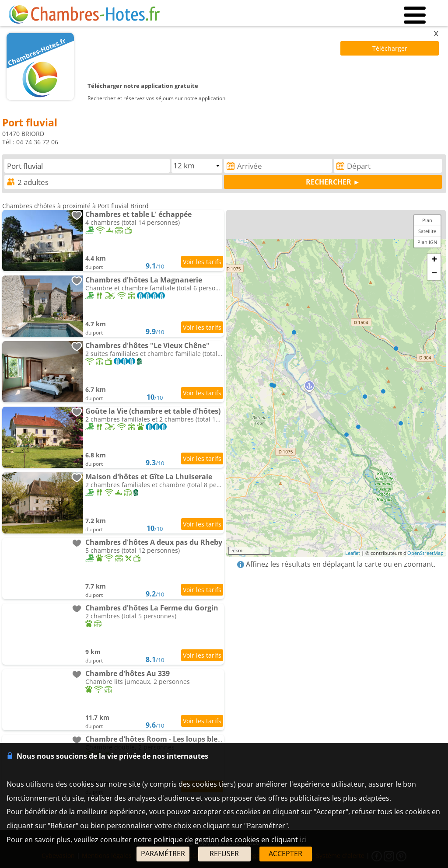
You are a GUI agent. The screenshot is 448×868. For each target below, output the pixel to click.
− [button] (434, 274)
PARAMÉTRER (163, 854)
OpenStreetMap (425, 553)
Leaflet (353, 553)
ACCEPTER (285, 854)
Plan (427, 220)
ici (303, 840)
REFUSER (224, 854)
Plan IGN (427, 242)
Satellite (427, 231)
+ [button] (434, 260)
